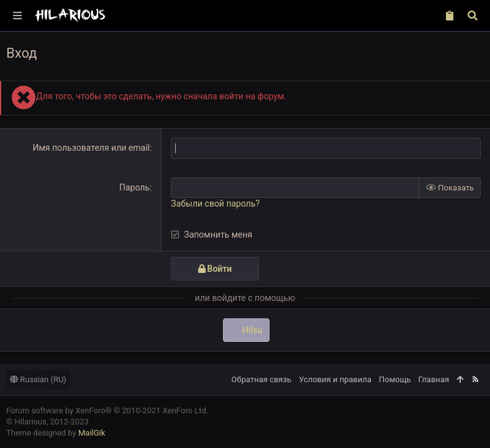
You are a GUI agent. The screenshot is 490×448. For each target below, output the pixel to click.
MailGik (92, 433)
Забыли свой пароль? (215, 204)
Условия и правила (335, 379)
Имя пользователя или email (91, 148)
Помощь (395, 379)
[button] (18, 16)
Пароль (134, 187)
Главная (434, 379)
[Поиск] (472, 16)
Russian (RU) (38, 379)
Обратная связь (262, 379)
